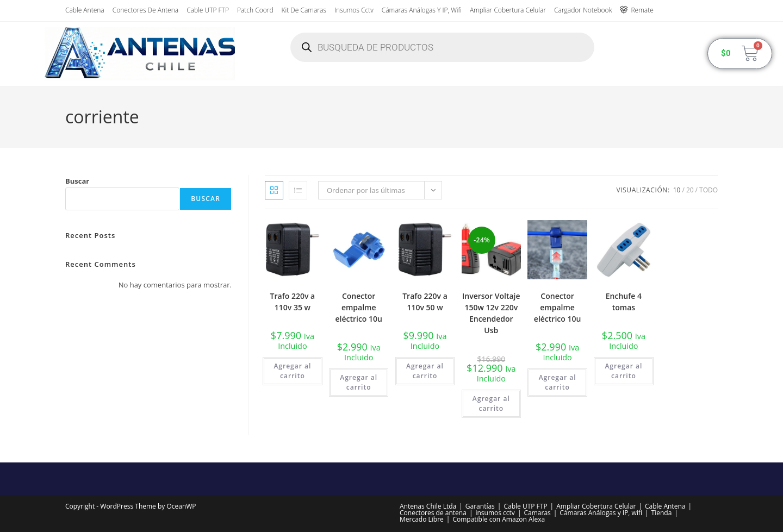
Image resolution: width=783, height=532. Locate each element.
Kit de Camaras (304, 10)
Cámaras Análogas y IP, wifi (422, 10)
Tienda (662, 513)
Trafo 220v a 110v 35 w (293, 302)
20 (690, 190)
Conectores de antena (145, 10)
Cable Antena (85, 10)
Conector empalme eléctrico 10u (359, 307)
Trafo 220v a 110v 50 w (425, 302)
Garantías (480, 506)
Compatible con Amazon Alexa (499, 519)
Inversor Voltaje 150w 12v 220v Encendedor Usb (491, 313)
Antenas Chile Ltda (428, 506)
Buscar (77, 181)
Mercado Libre (422, 519)
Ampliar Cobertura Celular (508, 10)
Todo (709, 190)
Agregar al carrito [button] (292, 371)
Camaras (537, 513)
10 (677, 190)
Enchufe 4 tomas (624, 302)
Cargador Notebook (583, 10)
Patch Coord (255, 10)
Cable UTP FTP (208, 10)
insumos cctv (354, 10)
